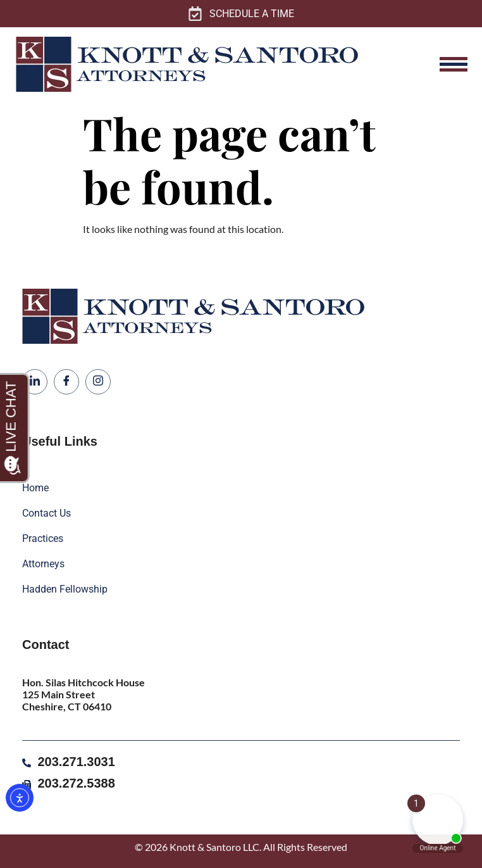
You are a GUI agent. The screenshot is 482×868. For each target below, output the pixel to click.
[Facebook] (66, 382)
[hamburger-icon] (454, 64)
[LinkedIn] (35, 382)
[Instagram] (98, 382)
